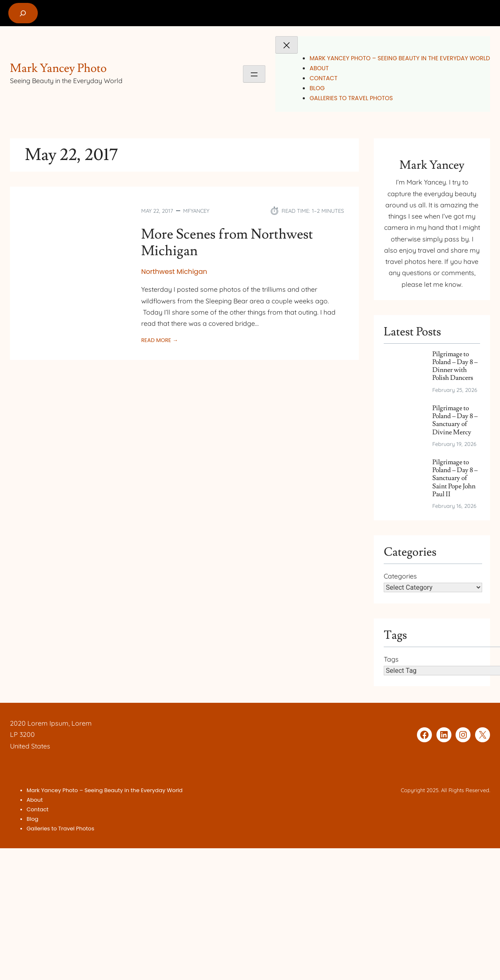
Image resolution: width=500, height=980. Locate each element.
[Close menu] (287, 45)
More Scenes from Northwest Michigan (227, 243)
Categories (400, 576)
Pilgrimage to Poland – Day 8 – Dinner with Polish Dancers (455, 366)
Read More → (159, 340)
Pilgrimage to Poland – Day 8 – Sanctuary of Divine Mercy (455, 420)
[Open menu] (254, 74)
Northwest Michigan (174, 272)
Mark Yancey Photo (58, 68)
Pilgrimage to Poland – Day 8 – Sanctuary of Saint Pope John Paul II (455, 478)
